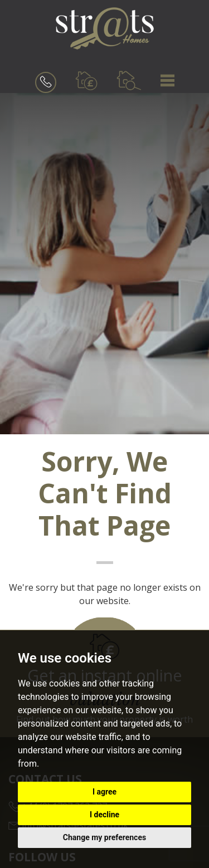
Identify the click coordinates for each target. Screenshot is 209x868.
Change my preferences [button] (104, 837)
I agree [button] (104, 792)
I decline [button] (104, 815)
